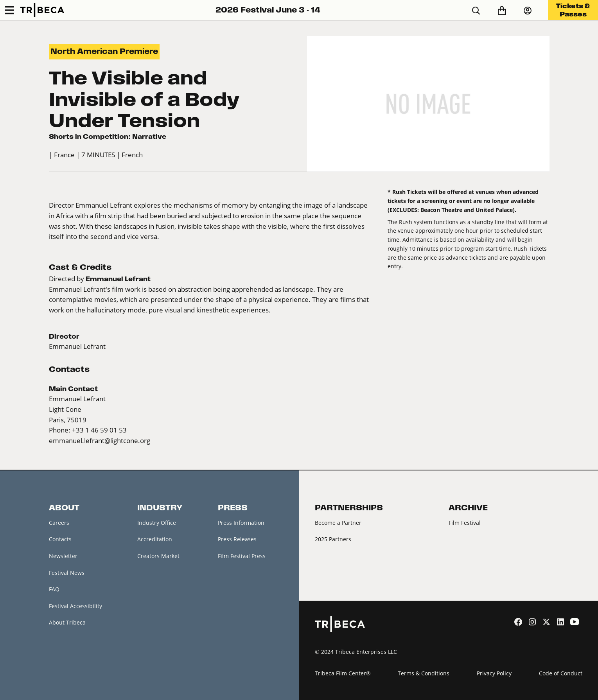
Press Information (241, 523)
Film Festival (465, 523)
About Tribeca (67, 622)
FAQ (54, 589)
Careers (59, 523)
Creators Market (158, 556)
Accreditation (155, 539)
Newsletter (63, 556)
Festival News (67, 573)
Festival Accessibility (75, 606)
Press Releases (237, 539)
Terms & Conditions (424, 673)
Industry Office (157, 523)
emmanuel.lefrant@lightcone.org (100, 441)
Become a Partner (338, 523)
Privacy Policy (494, 673)
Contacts (60, 539)
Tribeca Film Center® (343, 673)
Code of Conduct (561, 673)
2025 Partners (333, 539)
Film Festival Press (242, 556)
